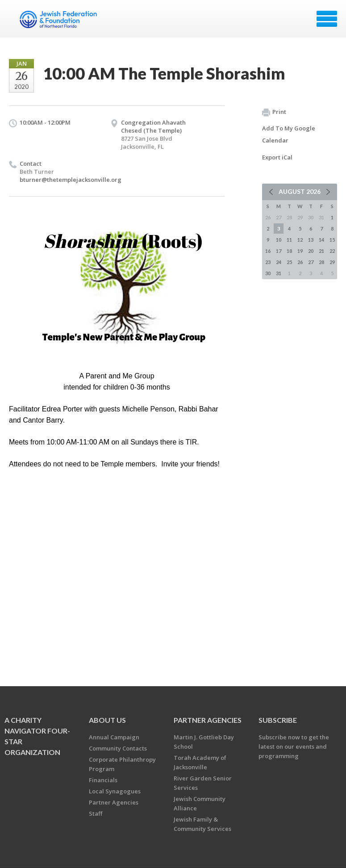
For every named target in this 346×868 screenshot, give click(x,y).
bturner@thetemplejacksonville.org (71, 180)
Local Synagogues (115, 791)
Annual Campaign (114, 737)
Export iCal (277, 157)
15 (332, 240)
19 (300, 251)
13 (311, 240)
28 (321, 262)
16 (268, 251)
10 (279, 240)
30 (268, 273)
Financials (103, 780)
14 (321, 240)
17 (279, 251)
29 (332, 262)
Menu (327, 19)
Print (274, 112)
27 (311, 262)
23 (268, 262)
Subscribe (278, 720)
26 (300, 262)
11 (289, 240)
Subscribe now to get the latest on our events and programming (294, 746)
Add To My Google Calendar (289, 134)
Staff (96, 813)
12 (300, 240)
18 (289, 251)
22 (332, 251)
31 (279, 273)
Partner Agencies (114, 802)
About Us (107, 720)
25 (289, 262)
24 (279, 262)
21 (321, 251)
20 (311, 251)
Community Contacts (118, 748)
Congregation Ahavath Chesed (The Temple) (153, 126)
